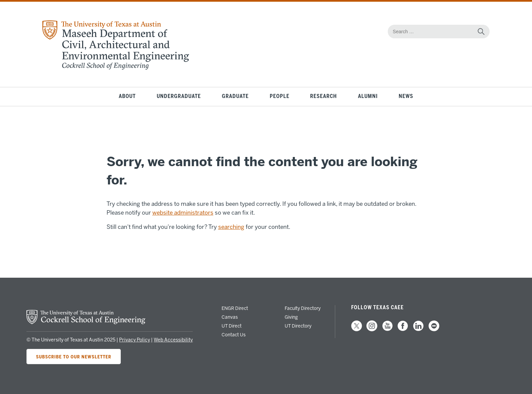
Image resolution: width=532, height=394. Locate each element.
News (406, 97)
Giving (291, 317)
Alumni (368, 97)
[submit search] (481, 32)
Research (324, 97)
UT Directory (298, 326)
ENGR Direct (235, 308)
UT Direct (232, 326)
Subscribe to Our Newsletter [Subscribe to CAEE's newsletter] (74, 356)
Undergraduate (179, 97)
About (127, 97)
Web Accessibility (173, 340)
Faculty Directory (303, 308)
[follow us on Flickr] (434, 330)
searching (231, 227)
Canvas (230, 317)
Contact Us (234, 335)
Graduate (235, 97)
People (280, 97)
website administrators (183, 213)
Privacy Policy (135, 340)
